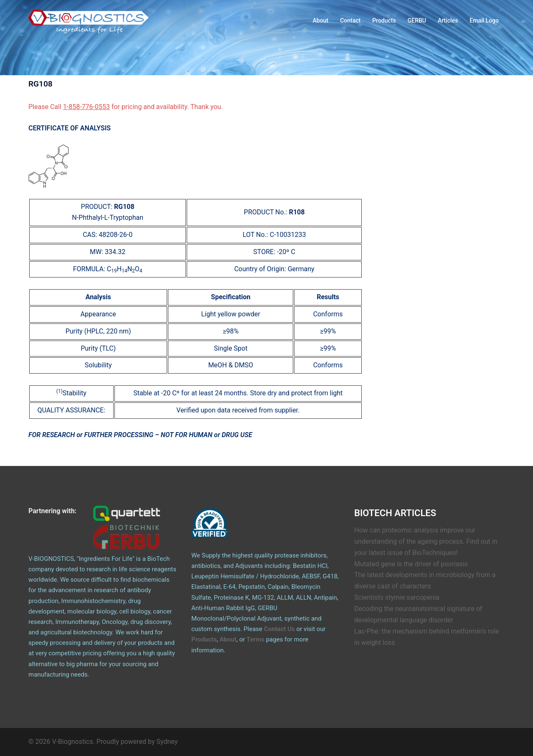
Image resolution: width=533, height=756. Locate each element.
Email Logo (484, 20)
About (321, 20)
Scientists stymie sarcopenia (397, 597)
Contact (350, 20)
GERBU (417, 20)
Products (384, 20)
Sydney (167, 742)
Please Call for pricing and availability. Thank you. (126, 107)
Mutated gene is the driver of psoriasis (411, 564)
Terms (255, 639)
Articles (448, 20)
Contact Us (279, 629)
